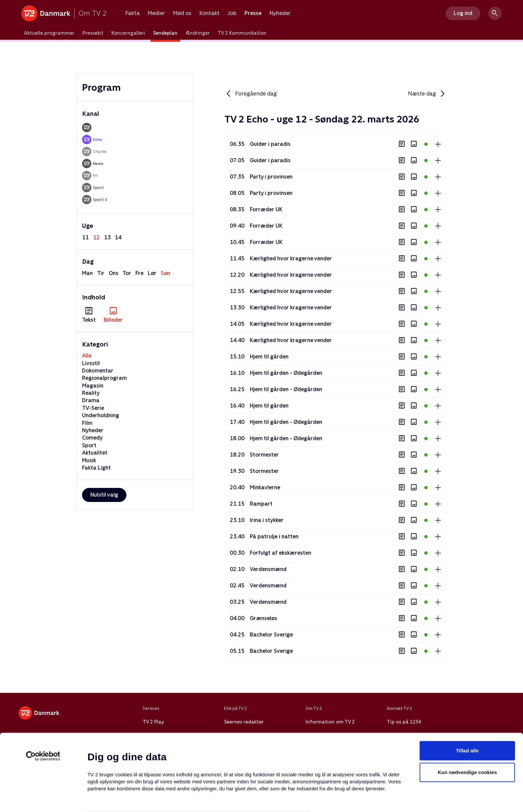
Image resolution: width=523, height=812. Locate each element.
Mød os (182, 13)
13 (107, 237)
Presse (253, 13)
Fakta (133, 13)
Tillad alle (467, 714)
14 (118, 237)
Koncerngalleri (128, 33)
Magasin (93, 386)
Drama (91, 400)
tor (127, 273)
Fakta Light (96, 468)
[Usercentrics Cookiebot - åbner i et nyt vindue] (43, 720)
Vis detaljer (323, 799)
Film (87, 423)
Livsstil (91, 363)
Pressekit (93, 33)
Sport (89, 445)
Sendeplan (165, 33)
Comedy (92, 438)
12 (96, 237)
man (87, 273)
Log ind (463, 13)
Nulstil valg (104, 495)
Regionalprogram (104, 378)
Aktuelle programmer (49, 33)
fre (139, 273)
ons (114, 273)
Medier (156, 13)
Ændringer (198, 33)
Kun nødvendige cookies (467, 736)
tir (101, 273)
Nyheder (280, 13)
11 (85, 237)
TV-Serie (93, 408)
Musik (89, 460)
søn (165, 273)
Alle (87, 356)
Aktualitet (95, 453)
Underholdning (101, 415)
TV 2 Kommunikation (242, 33)
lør (152, 273)
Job (232, 13)
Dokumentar (98, 371)
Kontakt (209, 13)
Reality (91, 393)
